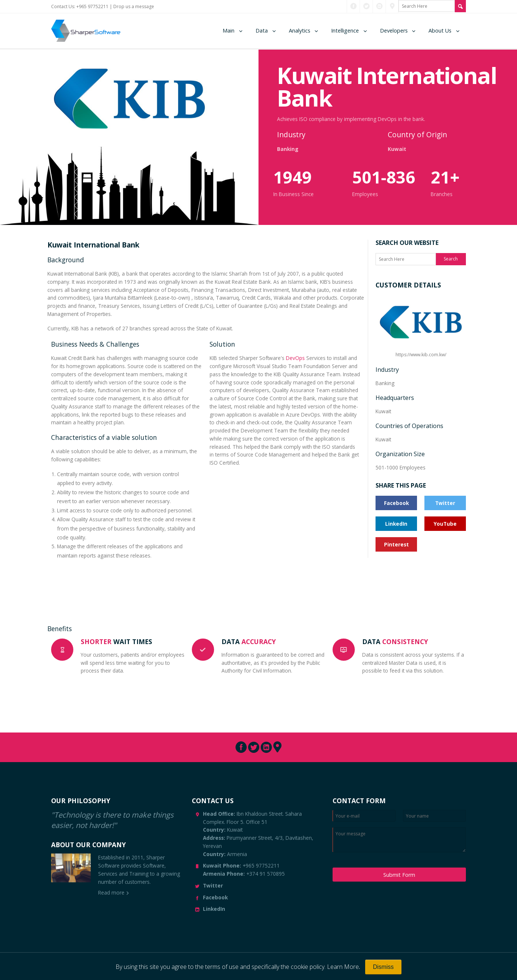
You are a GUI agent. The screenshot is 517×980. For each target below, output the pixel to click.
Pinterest (396, 544)
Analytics (300, 31)
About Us (440, 31)
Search (451, 259)
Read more (111, 893)
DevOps (295, 358)
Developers (394, 31)
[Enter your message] (399, 840)
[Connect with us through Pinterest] (392, 6)
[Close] (383, 967)
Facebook (396, 503)
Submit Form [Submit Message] (399, 875)
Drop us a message (134, 6)
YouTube (445, 524)
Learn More (343, 967)
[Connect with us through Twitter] (366, 6)
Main (229, 31)
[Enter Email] (364, 816)
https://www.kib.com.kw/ (421, 327)
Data (262, 31)
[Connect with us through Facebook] (353, 6)
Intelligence (345, 31)
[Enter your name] (434, 816)
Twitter (445, 503)
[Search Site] (460, 6)
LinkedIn (396, 524)
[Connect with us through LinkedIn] (379, 6)
